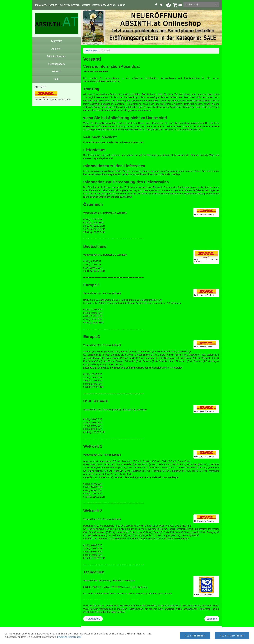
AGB (61, 5)
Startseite (92, 51)
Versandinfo (151, 633)
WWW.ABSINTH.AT (146, 640)
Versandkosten (158, 637)
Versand (111, 5)
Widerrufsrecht (73, 5)
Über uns (52, 5)
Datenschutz (98, 5)
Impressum (40, 5)
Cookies (86, 5)
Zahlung (121, 5)
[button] (168, 5)
